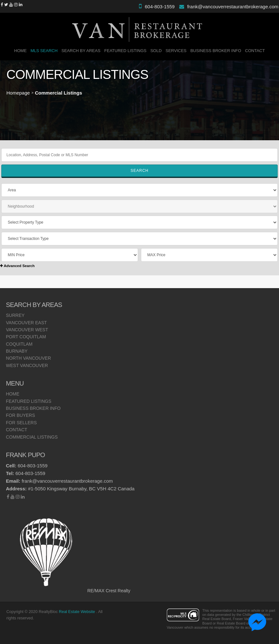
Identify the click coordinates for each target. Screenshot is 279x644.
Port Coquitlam (26, 337)
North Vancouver (29, 358)
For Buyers (21, 415)
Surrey (15, 315)
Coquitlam (19, 344)
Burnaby (17, 351)
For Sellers (21, 423)
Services (176, 51)
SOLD (156, 51)
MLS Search (44, 51)
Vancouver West (27, 330)
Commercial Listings (32, 437)
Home (20, 51)
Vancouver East (27, 323)
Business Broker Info (216, 51)
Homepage (18, 93)
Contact (255, 51)
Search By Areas (81, 51)
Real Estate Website (77, 612)
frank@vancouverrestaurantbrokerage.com (233, 7)
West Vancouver (27, 365)
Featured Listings (125, 51)
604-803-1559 (160, 7)
